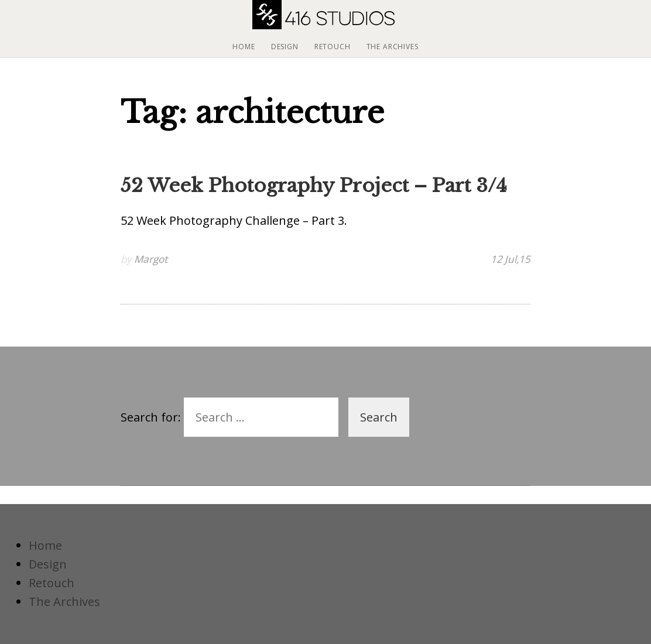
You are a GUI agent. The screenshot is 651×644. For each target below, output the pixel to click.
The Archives (393, 47)
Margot (151, 259)
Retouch (333, 47)
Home (244, 47)
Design (285, 47)
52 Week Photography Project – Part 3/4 (314, 186)
